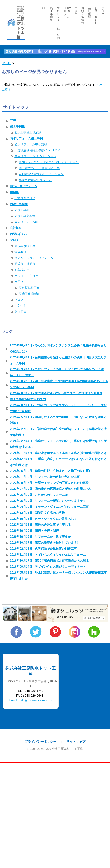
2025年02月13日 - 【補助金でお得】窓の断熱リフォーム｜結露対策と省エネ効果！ (58, 432)
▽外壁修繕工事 (29, 288)
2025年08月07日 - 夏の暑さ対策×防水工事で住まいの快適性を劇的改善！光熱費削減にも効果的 (56, 396)
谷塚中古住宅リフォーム (35, 180)
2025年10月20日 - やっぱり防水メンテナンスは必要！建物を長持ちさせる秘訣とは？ (58, 348)
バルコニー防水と (26, 276)
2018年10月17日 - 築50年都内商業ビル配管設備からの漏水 (49, 561)
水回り (19, 282)
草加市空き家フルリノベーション (41, 174)
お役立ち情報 (83, 16)
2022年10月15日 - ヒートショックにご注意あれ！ (43, 519)
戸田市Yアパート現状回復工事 (39, 168)
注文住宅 (20, 306)
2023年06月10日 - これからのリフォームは (39, 495)
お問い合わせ (96, 16)
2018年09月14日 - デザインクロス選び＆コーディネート (48, 567)
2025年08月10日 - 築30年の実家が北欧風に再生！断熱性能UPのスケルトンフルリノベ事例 (59, 384)
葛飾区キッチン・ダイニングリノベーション (49, 162)
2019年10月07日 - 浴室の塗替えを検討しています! (44, 543)
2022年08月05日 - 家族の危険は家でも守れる (40, 525)
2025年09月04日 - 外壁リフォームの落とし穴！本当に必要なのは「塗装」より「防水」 (57, 372)
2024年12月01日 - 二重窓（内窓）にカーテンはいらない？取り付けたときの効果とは (58, 462)
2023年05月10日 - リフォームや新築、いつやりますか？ (48, 501)
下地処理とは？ (25, 198)
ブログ (103, 11)
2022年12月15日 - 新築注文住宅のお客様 (37, 513)
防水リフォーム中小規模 (31, 144)
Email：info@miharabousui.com (31, 700)
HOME (6, 63)
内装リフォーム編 (26, 222)
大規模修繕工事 (25, 246)
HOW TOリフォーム (67, 13)
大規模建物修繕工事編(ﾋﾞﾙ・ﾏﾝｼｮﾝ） (39, 150)
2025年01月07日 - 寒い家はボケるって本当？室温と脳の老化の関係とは (58, 453)
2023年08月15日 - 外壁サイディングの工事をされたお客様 (49, 483)
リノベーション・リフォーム (34, 258)
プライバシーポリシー (41, 742)
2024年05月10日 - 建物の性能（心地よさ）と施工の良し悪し (51, 471)
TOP (43, 8)
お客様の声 (22, 270)
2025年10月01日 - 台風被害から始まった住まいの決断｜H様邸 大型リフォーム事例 (58, 360)
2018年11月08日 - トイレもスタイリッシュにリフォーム (48, 555)
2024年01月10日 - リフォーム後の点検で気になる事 (45, 477)
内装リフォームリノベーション (35, 156)
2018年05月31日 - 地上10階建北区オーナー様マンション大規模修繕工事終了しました (58, 576)
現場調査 (20, 252)
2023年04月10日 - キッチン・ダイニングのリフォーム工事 (49, 507)
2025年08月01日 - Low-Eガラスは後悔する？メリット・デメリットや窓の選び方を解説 (58, 408)
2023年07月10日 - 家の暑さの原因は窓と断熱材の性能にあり (51, 489)
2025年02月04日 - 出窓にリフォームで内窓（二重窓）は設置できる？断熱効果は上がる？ (58, 444)
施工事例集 (52, 14)
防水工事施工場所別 (28, 132)
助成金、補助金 (25, 264)
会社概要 (89, 13)
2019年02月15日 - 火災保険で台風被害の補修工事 (43, 549)
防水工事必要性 (25, 216)
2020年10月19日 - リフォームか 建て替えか (40, 537)
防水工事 (20, 312)
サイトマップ (76, 742)
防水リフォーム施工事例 (58, 23)
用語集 (76, 11)
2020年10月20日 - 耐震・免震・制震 (34, 531)
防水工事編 (22, 210)
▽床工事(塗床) (29, 294)
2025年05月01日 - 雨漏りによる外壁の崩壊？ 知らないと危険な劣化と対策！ (58, 420)
